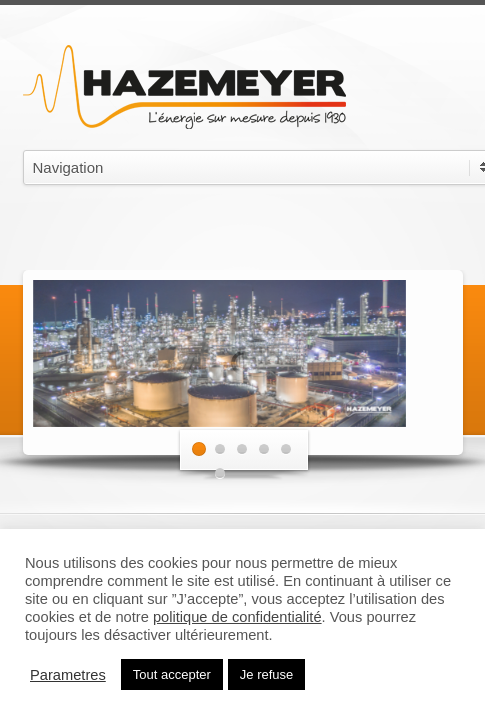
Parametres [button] (68, 675)
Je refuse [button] (266, 674)
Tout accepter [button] (172, 674)
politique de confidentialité (237, 617)
